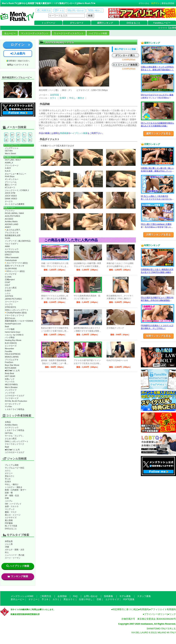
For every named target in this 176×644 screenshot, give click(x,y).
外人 (7, 552)
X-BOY (8, 168)
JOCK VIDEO (11, 196)
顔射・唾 (9, 493)
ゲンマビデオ (11, 274)
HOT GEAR (10, 376)
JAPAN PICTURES (13, 299)
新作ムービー (18, 599)
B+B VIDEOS (11, 343)
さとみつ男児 (11, 288)
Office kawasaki (12, 257)
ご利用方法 (44, 10)
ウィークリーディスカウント (69, 33)
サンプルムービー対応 (15, 468)
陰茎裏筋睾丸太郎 (13, 235)
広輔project (10, 279)
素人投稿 (9, 520)
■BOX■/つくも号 (12, 371)
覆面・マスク (11, 512)
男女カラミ (10, 476)
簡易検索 (64, 133)
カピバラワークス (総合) (16, 263)
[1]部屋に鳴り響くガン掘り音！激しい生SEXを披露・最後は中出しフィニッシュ (157, 171)
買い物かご (95, 10)
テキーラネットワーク (15, 315)
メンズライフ (11, 390)
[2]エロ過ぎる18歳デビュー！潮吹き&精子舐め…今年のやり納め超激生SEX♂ (157, 300)
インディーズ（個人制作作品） (18, 241)
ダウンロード (77, 23)
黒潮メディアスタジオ (15, 266)
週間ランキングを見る (158, 134)
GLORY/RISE (11, 269)
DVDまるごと (134, 23)
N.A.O (8, 171)
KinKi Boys (10, 176)
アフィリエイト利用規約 (163, 609)
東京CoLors (10, 318)
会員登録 (62, 596)
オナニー (9, 473)
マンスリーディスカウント (35, 33)
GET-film (9, 151)
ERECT (8, 255)
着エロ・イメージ (13, 515)
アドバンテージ (12, 165)
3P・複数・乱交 (12, 495)
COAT (8, 282)
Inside (8, 238)
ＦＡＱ (59, 10)
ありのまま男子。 (13, 230)
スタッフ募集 (144, 596)
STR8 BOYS (10, 307)
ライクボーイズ (12, 398)
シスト (8, 293)
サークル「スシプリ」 (15, 436)
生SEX (8, 482)
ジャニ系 (9, 544)
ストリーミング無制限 (125, 65)
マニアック (10, 509)
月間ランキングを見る (158, 235)
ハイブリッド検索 (98, 33)
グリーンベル (11, 182)
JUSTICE (9, 296)
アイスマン (10, 211)
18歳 (7, 547)
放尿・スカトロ (12, 506)
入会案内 (18, 53)
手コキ (8, 479)
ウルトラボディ (12, 244)
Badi (7, 326)
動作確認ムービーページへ (18, 90)
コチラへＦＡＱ (22, 65)
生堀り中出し (86, 599)
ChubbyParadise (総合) (16, 313)
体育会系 (9, 541)
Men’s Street (10, 153)
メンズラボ (10, 393)
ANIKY (8, 227)
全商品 (8, 422)
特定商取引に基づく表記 (125, 609)
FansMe (8, 351)
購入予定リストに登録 (125, 49)
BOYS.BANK (11, 368)
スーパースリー (12, 302)
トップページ (48, 23)
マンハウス (10, 382)
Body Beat (9, 373)
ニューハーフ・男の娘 (15, 555)
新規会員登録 (168, 3)
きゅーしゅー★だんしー (16, 174)
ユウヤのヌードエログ (15, 396)
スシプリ (9, 304)
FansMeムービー (162, 23)
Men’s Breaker (11, 387)
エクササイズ (11, 517)
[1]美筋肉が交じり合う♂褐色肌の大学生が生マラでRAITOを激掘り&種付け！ (157, 272)
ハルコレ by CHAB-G (14, 335)
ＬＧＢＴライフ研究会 (15, 409)
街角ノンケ (10, 379)
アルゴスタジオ (12, 233)
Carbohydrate (11, 260)
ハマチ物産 (10, 329)
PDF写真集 (129, 599)
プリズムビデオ (12, 360)
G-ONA (8, 277)
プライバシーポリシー (156, 614)
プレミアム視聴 (12, 465)
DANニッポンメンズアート (17, 310)
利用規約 (144, 609)
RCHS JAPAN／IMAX (14, 213)
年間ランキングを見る (158, 336)
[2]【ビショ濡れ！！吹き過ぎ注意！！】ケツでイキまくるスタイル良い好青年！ (157, 199)
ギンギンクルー (12, 179)
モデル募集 (125, 596)
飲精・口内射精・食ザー (16, 490)
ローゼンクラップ (13, 404)
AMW (7, 246)
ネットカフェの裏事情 (15, 204)
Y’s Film (8, 406)
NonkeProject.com (13, 324)
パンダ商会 (10, 337)
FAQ (75, 596)
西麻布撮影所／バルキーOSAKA (19, 321)
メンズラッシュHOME (22, 596)
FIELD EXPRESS (13, 354)
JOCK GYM (10, 193)
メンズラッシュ (12, 148)
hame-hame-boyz (13, 332)
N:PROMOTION (12, 252)
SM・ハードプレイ (13, 504)
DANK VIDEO (11, 199)
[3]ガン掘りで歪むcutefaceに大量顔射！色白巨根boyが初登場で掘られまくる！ (157, 227)
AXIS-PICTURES (12, 216)
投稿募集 (108, 596)
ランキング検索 (18, 576)
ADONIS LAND (12, 224)
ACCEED (9, 219)
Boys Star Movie (12, 365)
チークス (9, 201)
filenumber (9, 349)
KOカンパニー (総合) (15, 271)
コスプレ (9, 501)
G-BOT (8, 291)
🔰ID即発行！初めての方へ (18, 61)
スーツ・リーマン (13, 558)
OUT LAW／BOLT (13, 160)
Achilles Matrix (11, 221)
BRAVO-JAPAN (12, 357)
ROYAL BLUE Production (16, 401)
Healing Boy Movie (13, 340)
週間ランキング (105, 23)
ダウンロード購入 (125, 55)
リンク (172, 614)
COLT (7, 285)
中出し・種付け (12, 484)
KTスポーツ (10, 187)
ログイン (155, 3)
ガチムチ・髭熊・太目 (15, 550)
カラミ (8, 471)
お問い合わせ (76, 10)
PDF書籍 (9, 523)
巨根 (7, 498)
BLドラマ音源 (11, 526)
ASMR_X (9, 163)
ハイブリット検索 (79, 133)
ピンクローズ (11, 346)
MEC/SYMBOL (12, 384)
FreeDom (9, 362)
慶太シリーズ (11, 185)
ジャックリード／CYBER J (17, 190)
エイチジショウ (12, 249)
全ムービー (10, 33)
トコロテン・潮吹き (14, 487)
